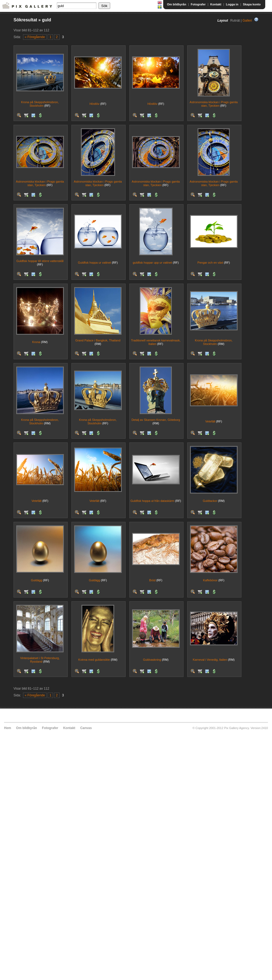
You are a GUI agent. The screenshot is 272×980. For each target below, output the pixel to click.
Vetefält (210, 421)
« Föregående (35, 37)
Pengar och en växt (210, 263)
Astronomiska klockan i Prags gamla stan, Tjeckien (214, 104)
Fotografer (198, 4)
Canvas (86, 728)
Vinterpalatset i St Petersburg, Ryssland (40, 660)
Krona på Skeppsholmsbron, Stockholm (40, 104)
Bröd (152, 580)
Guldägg (37, 580)
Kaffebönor (210, 580)
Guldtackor (210, 501)
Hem (8, 728)
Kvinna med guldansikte (94, 660)
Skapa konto (252, 4)
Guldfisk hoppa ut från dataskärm (152, 501)
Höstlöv (95, 104)
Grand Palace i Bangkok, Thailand (98, 340)
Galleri (247, 21)
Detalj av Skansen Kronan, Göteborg (156, 420)
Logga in (232, 4)
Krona (36, 342)
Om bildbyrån (177, 4)
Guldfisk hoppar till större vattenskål (40, 261)
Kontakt (216, 4)
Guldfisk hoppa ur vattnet (94, 263)
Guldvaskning (152, 660)
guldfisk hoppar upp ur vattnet (153, 263)
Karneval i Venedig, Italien (210, 660)
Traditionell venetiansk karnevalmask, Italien (156, 342)
